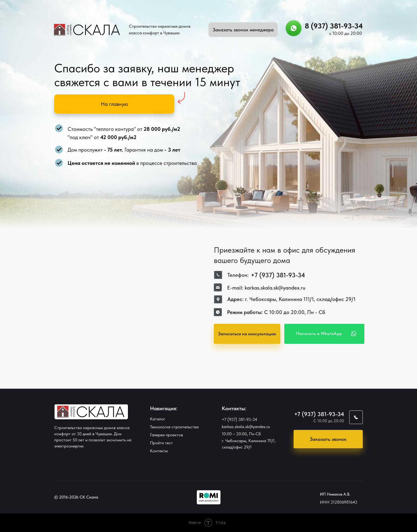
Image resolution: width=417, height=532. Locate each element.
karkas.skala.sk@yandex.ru (246, 427)
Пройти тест (161, 443)
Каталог (158, 419)
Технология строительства (174, 427)
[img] (209, 497)
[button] (243, 30)
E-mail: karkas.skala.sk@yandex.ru (266, 288)
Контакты (159, 451)
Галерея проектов (166, 435)
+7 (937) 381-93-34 (239, 419)
